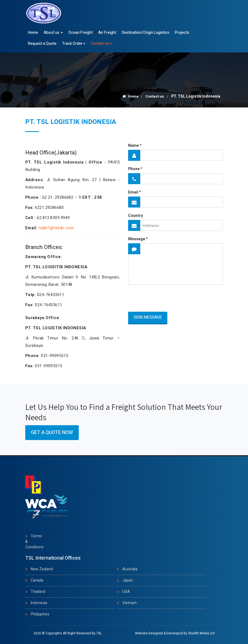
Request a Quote (42, 44)
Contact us (102, 44)
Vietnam (129, 603)
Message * (138, 239)
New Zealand (42, 569)
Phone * (135, 169)
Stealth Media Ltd (201, 633)
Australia (130, 569)
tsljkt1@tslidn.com (56, 228)
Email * (134, 192)
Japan (128, 580)
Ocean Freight (81, 33)
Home (33, 33)
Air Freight (107, 33)
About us (53, 33)
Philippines (40, 614)
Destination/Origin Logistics (146, 33)
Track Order (74, 44)
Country (136, 216)
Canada (37, 580)
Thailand (38, 592)
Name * (135, 146)
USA (126, 592)
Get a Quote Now (52, 432)
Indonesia (39, 603)
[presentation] (160, 298)
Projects (182, 33)
